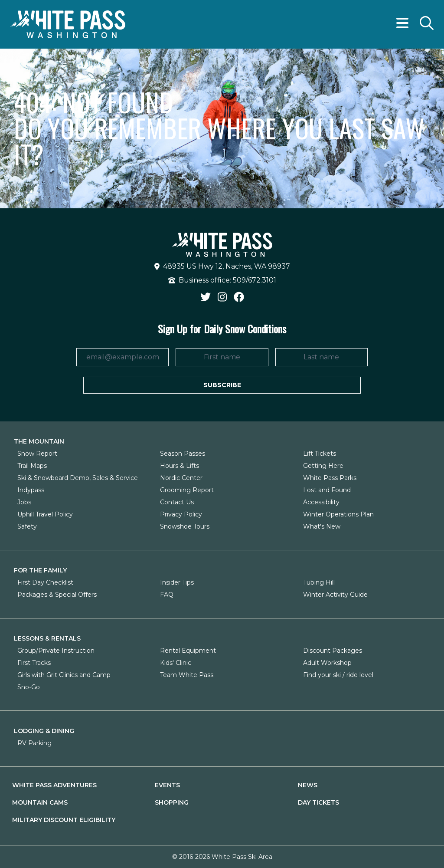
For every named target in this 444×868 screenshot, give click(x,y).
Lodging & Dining (44, 731)
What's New (322, 526)
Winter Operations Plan (338, 514)
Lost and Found (327, 490)
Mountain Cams (40, 802)
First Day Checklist (45, 582)
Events (167, 785)
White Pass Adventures (54, 785)
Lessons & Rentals (47, 638)
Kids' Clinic (176, 663)
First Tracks (34, 663)
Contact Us (177, 502)
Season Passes (183, 454)
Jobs (24, 502)
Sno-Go (29, 687)
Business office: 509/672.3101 (222, 280)
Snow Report (37, 454)
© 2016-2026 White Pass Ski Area (222, 857)
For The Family (40, 570)
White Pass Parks (330, 478)
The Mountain (39, 441)
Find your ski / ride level (338, 675)
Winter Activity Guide (335, 595)
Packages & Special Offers (57, 595)
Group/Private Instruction (56, 651)
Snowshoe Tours (185, 526)
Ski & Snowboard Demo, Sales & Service (78, 478)
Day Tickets (318, 802)
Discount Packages (333, 651)
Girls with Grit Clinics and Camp (64, 675)
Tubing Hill (319, 582)
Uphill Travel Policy (45, 514)
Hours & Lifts (180, 466)
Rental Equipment (188, 651)
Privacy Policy (181, 514)
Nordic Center (181, 478)
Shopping (172, 802)
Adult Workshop (327, 663)
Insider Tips (177, 582)
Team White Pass (187, 675)
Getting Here (323, 466)
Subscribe (222, 385)
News (308, 785)
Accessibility (321, 502)
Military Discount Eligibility (64, 820)
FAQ (167, 595)
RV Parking (34, 743)
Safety (27, 526)
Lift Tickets (320, 454)
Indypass (31, 490)
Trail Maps (32, 466)
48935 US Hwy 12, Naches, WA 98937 (222, 266)
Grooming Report (187, 490)
